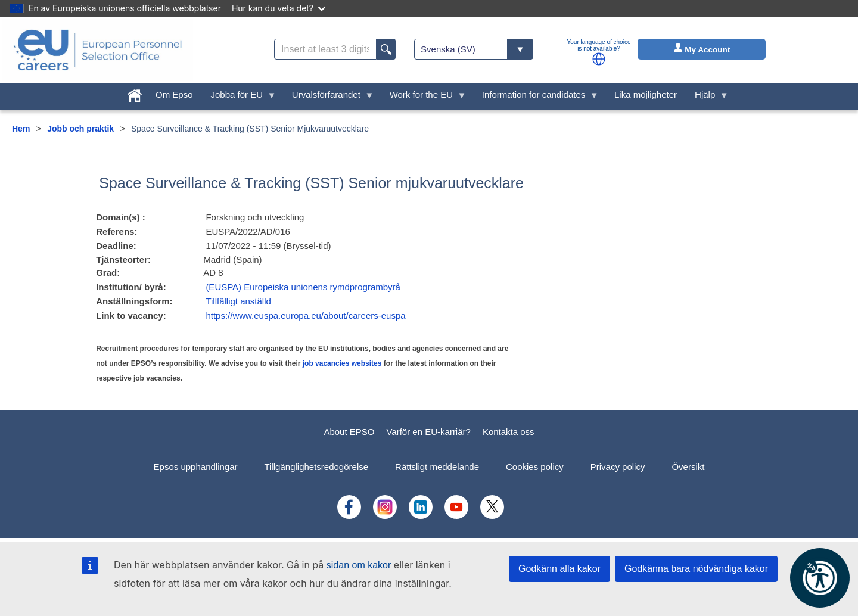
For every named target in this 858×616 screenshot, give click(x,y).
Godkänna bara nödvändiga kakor (696, 569)
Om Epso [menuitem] (174, 94)
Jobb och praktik (80, 129)
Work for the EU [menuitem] (424, 97)
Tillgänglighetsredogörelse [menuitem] (317, 467)
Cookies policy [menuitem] (535, 467)
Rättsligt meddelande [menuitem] (437, 467)
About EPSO (349, 432)
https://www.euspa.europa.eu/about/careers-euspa (305, 315)
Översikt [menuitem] (688, 467)
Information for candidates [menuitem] (536, 97)
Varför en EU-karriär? (428, 432)
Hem (21, 129)
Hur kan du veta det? (279, 8)
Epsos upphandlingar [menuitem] (196, 467)
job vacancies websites (342, 363)
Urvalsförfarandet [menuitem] (329, 97)
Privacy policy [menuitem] (618, 467)
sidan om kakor (359, 565)
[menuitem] (135, 93)
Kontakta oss (509, 432)
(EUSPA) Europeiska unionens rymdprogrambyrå (303, 287)
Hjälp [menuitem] (707, 97)
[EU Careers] (98, 50)
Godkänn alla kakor (559, 569)
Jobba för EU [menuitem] (239, 97)
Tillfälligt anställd (238, 301)
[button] (599, 59)
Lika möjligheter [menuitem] (646, 94)
